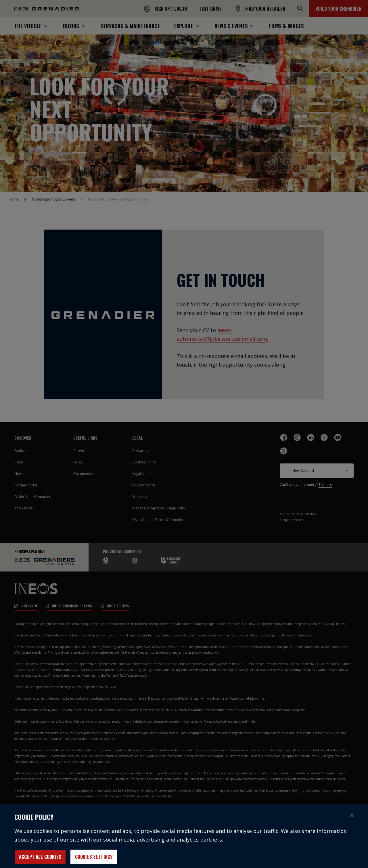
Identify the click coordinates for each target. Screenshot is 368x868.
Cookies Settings (94, 861)
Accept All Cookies (40, 861)
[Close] (352, 819)
